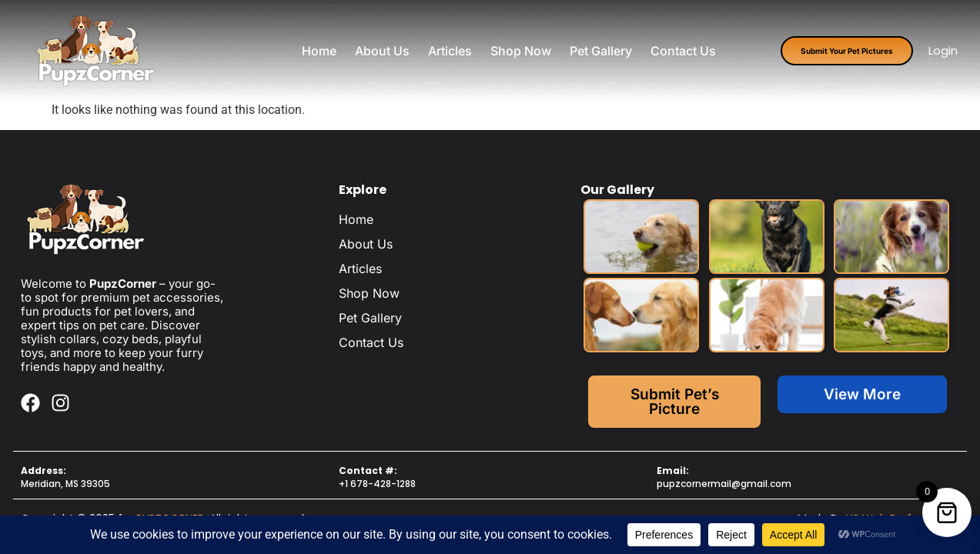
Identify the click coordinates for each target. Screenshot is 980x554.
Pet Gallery (601, 51)
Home (319, 51)
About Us (382, 51)
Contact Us (683, 51)
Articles (450, 51)
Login (943, 50)
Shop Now (521, 51)
